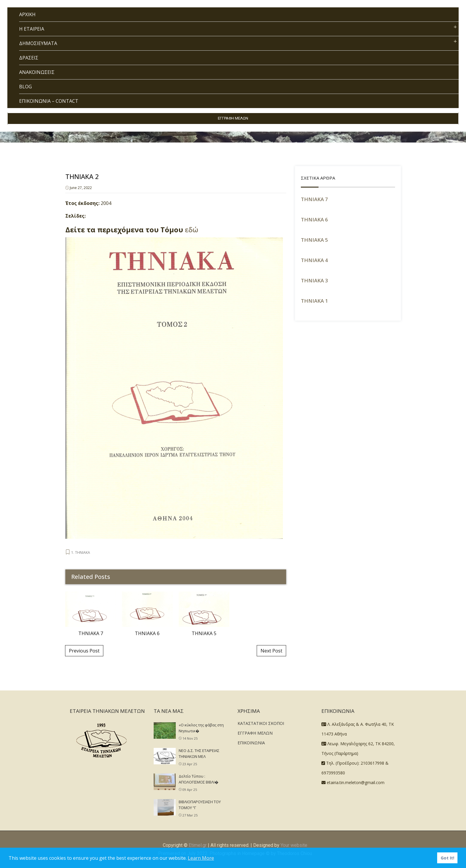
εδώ (191, 230)
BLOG (25, 87)
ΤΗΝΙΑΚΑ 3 (314, 280)
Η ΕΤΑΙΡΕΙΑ (32, 29)
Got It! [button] (447, 858)
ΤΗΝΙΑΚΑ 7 (314, 199)
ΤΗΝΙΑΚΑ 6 (314, 220)
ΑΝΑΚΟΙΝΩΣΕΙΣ (37, 72)
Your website (294, 845)
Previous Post (84, 651)
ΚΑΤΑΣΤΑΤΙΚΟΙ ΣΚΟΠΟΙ (261, 723)
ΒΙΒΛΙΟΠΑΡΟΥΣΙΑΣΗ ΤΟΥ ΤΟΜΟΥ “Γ (200, 805)
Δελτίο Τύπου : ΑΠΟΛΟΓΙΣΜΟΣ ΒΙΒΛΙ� (199, 779)
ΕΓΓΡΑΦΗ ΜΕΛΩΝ (233, 118)
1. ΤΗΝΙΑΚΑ (81, 553)
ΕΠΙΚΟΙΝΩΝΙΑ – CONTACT (49, 101)
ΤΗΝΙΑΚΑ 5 (314, 240)
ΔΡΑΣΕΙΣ (29, 58)
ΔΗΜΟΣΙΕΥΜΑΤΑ (38, 43)
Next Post (271, 651)
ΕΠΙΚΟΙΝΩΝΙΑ (251, 743)
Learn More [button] (201, 858)
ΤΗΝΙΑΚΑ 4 (314, 260)
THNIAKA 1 (314, 301)
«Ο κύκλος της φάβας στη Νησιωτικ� (201, 728)
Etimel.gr (198, 845)
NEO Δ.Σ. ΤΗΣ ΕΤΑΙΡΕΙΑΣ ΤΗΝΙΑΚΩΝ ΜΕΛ (199, 753)
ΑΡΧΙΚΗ (27, 14)
